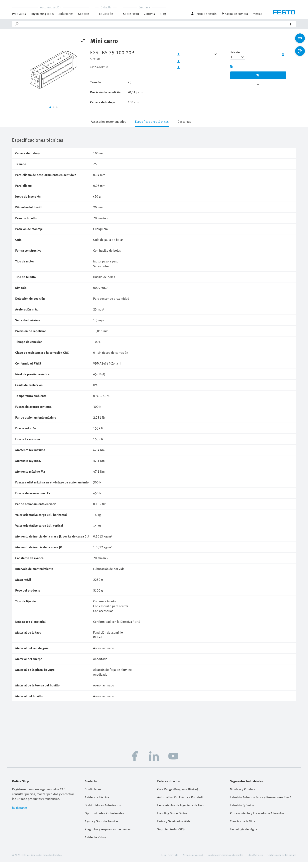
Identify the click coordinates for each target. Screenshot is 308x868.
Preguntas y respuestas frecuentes (108, 835)
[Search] (154, 24)
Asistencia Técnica (97, 803)
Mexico (258, 14)
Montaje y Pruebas (242, 795)
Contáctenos (93, 795)
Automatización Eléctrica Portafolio (181, 803)
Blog (163, 14)
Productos (19, 14)
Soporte (84, 14)
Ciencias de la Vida (243, 827)
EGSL (142, 34)
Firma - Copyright (170, 861)
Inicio (25, 34)
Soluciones (66, 14)
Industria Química (242, 811)
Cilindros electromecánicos (120, 34)
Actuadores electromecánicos (83, 34)
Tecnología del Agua (244, 835)
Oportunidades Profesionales (104, 819)
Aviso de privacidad (193, 861)
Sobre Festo (131, 14)
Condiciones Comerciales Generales (225, 861)
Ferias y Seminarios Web (174, 827)
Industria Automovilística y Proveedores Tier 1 (261, 803)
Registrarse (19, 814)
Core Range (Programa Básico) (178, 795)
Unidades (236, 58)
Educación (106, 14)
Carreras (149, 14)
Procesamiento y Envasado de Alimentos (257, 819)
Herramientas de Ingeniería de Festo (181, 811)
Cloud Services (255, 861)
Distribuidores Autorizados (103, 811)
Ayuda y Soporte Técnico (101, 827)
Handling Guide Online (172, 819)
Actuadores (55, 34)
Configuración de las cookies (282, 861)
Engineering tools (42, 14)
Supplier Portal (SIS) (171, 835)
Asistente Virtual (96, 843)
